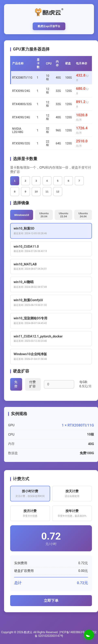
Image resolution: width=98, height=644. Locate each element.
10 (36, 192)
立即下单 (51, 601)
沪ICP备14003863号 (72, 632)
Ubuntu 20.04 (44, 215)
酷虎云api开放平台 (49, 26)
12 (58, 192)
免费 (16, 384)
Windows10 (22, 215)
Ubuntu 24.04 (83, 215)
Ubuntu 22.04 (64, 215)
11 (47, 192)
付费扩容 (32, 384)
